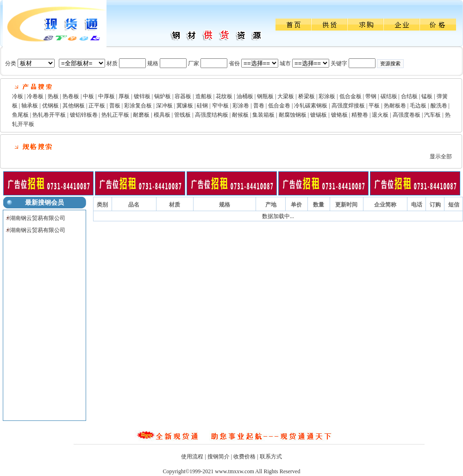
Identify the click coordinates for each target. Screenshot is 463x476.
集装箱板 (263, 115)
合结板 (409, 96)
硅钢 (202, 106)
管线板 (182, 115)
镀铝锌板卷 (84, 115)
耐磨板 (141, 115)
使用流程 (192, 457)
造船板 (204, 96)
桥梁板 (307, 96)
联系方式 (271, 457)
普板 (115, 106)
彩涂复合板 (138, 106)
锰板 (427, 96)
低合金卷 (279, 106)
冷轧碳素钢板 (311, 106)
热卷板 (71, 96)
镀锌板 (142, 96)
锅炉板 (163, 96)
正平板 (97, 106)
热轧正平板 (115, 115)
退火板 (380, 115)
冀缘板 (185, 106)
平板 (374, 106)
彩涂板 (327, 96)
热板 (53, 96)
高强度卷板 (407, 115)
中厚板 (106, 96)
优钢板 (50, 106)
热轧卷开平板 (49, 115)
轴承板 (30, 106)
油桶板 (245, 96)
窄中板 (220, 106)
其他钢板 (74, 106)
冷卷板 (35, 96)
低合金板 (350, 96)
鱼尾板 (20, 115)
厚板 (124, 96)
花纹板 (224, 96)
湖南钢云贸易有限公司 (38, 218)
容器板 (183, 96)
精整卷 (360, 115)
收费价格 (244, 457)
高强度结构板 (212, 115)
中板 (88, 96)
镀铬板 (339, 115)
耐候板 (240, 115)
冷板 (18, 96)
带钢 (371, 96)
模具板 (162, 115)
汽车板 (432, 115)
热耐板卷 (395, 106)
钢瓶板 (265, 96)
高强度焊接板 (348, 106)
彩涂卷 (241, 106)
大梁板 (286, 96)
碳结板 (389, 96)
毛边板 (418, 106)
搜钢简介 (219, 457)
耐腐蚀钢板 (293, 115)
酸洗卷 (439, 106)
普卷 (259, 106)
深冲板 (164, 106)
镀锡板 (319, 115)
